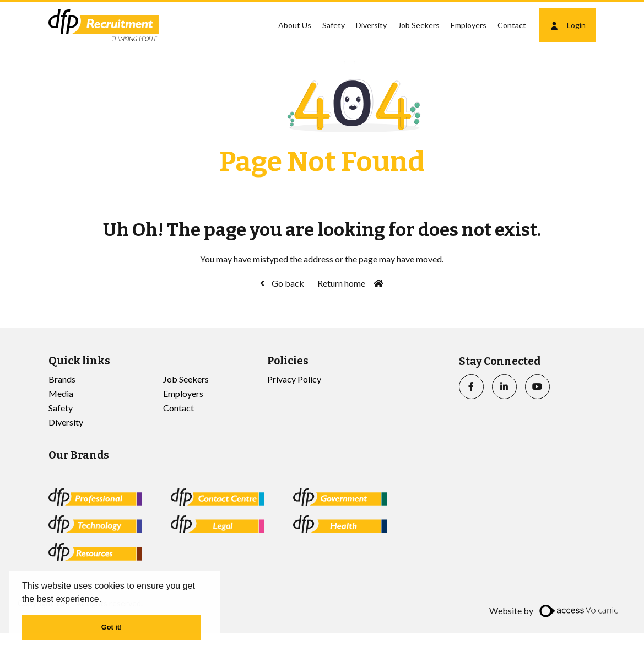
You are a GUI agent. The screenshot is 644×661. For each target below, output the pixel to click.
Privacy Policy (294, 379)
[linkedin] (504, 387)
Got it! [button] (112, 627)
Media (61, 393)
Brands (62, 379)
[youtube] (537, 387)
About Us (295, 25)
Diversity (371, 25)
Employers (469, 25)
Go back (287, 283)
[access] (580, 611)
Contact (512, 25)
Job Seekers (419, 25)
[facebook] (471, 387)
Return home (341, 283)
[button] (106, 600)
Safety (334, 25)
